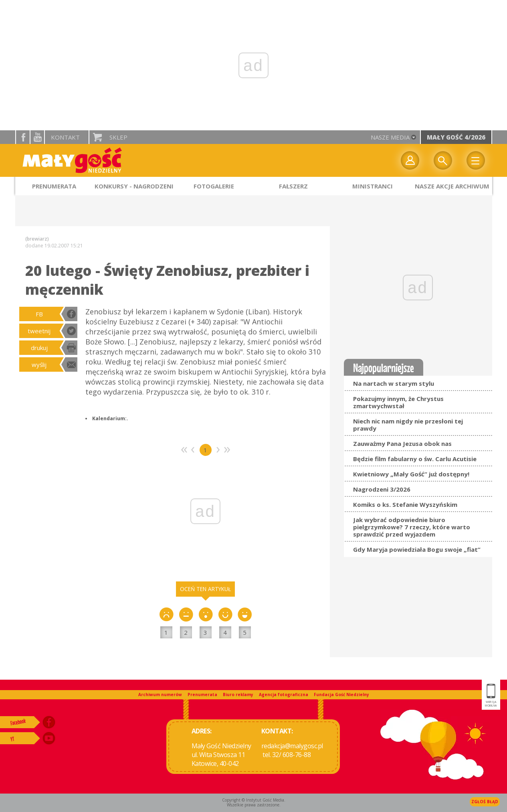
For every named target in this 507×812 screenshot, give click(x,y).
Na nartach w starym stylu (394, 383)
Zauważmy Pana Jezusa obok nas (402, 443)
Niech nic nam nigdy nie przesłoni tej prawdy (408, 425)
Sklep (118, 137)
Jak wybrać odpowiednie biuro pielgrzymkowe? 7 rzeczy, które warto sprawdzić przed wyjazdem (412, 527)
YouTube (37, 137)
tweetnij (39, 331)
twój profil (410, 160)
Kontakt (65, 137)
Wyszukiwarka (443, 160)
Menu (476, 160)
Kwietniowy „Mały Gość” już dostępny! (411, 474)
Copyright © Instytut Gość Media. (254, 800)
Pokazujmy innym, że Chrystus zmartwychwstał (398, 402)
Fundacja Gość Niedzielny (341, 695)
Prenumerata (202, 695)
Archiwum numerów (160, 695)
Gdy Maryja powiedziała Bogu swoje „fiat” (417, 549)
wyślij (39, 364)
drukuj (39, 348)
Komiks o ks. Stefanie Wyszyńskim (405, 504)
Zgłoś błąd (485, 802)
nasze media (390, 137)
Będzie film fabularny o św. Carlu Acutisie (415, 459)
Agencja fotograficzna (284, 695)
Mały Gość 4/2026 (456, 137)
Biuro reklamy (238, 695)
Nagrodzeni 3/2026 (382, 489)
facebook (23, 137)
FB (39, 314)
